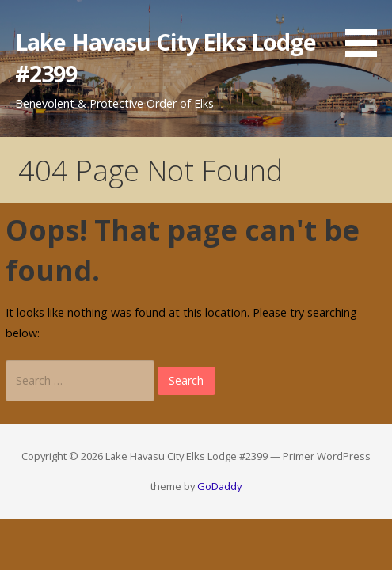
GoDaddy (219, 486)
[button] (367, 31)
